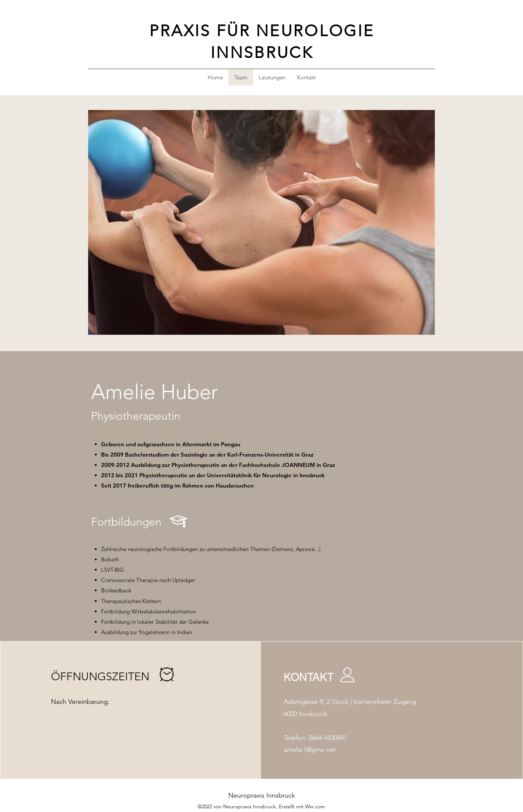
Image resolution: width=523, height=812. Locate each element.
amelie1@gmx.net (310, 750)
